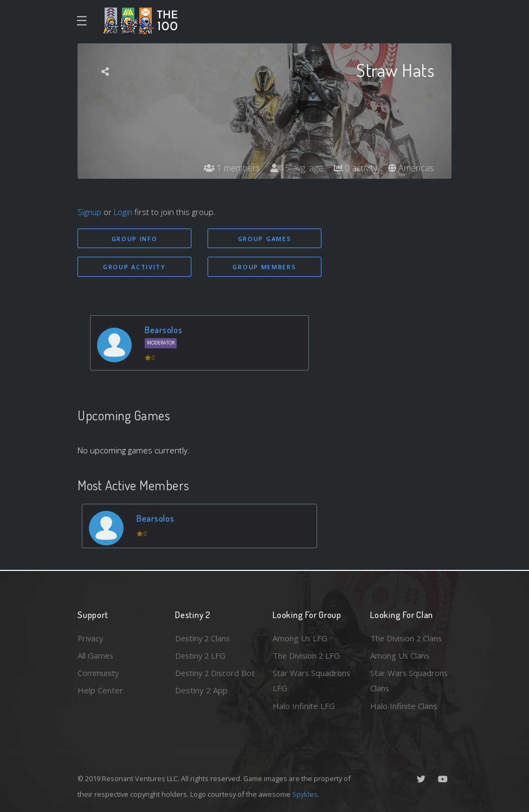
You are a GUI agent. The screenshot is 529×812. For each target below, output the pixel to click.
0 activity (356, 168)
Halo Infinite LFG (304, 706)
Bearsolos (164, 330)
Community (98, 673)
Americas (411, 168)
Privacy (91, 638)
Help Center (100, 690)
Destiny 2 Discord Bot (208, 681)
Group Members (264, 267)
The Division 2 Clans (407, 638)
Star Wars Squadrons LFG (312, 681)
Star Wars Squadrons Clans (409, 681)
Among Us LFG (300, 638)
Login (124, 212)
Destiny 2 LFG (201, 655)
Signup (90, 212)
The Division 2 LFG (307, 655)
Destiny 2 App (201, 706)
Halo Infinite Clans (404, 706)
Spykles (305, 794)
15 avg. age (297, 168)
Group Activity (134, 267)
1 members (231, 168)
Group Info (135, 239)
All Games (96, 655)
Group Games (265, 239)
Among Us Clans (400, 655)
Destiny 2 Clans (204, 638)
